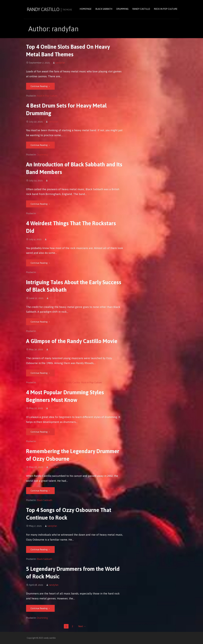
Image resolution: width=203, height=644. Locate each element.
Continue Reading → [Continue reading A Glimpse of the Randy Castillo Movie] (40, 373)
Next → (82, 626)
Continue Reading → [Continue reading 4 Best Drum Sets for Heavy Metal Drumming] (40, 145)
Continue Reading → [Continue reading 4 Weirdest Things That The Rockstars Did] (40, 263)
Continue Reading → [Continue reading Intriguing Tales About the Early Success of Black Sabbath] (40, 322)
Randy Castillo (141, 9)
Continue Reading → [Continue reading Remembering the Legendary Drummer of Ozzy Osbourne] (40, 491)
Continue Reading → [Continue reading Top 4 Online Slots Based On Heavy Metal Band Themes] (40, 86)
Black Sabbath (104, 9)
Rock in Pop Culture (166, 9)
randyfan (60, 63)
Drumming (122, 9)
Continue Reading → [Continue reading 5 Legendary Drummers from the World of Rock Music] (40, 608)
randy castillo (43, 9)
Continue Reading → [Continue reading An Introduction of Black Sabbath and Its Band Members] (40, 204)
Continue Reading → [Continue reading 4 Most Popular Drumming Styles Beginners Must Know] (40, 432)
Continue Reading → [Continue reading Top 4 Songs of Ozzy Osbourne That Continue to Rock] (40, 549)
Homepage (86, 9)
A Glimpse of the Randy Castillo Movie (72, 341)
